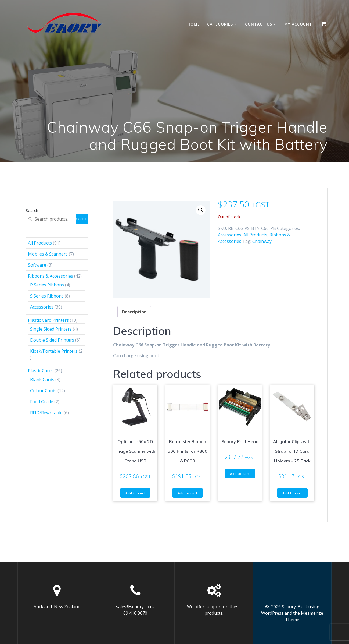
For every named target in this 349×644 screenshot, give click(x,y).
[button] (201, 210)
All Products (255, 235)
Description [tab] (134, 312)
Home (194, 24)
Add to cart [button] (135, 493)
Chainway (262, 241)
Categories (220, 24)
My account (298, 24)
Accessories (230, 235)
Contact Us (259, 24)
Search (32, 210)
